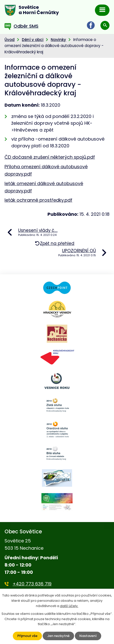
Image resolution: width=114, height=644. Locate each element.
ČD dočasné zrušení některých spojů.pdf (50, 157)
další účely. (69, 606)
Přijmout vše (27, 636)
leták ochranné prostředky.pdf (38, 200)
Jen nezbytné (58, 636)
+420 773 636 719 (32, 584)
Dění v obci (33, 40)
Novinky (58, 40)
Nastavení (88, 636)
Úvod (10, 40)
